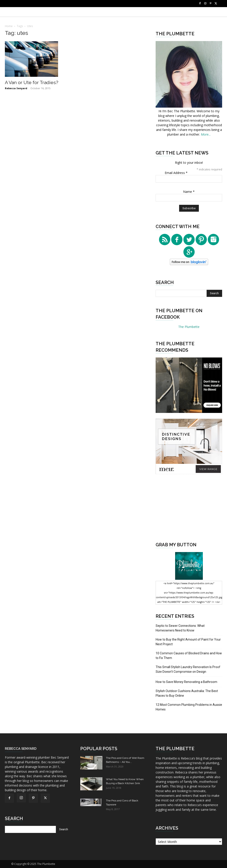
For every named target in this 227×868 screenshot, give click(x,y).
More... (206, 134)
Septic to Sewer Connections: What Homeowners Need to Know (180, 628)
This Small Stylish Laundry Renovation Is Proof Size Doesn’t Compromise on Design (188, 669)
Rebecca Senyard (16, 88)
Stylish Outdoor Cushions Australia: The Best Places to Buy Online (187, 693)
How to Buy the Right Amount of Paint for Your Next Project (188, 642)
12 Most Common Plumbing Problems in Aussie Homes (189, 707)
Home (9, 26)
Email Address (176, 173)
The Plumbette (189, 327)
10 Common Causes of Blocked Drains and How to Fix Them (189, 656)
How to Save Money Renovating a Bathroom (186, 682)
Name (189, 192)
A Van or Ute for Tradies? (32, 82)
